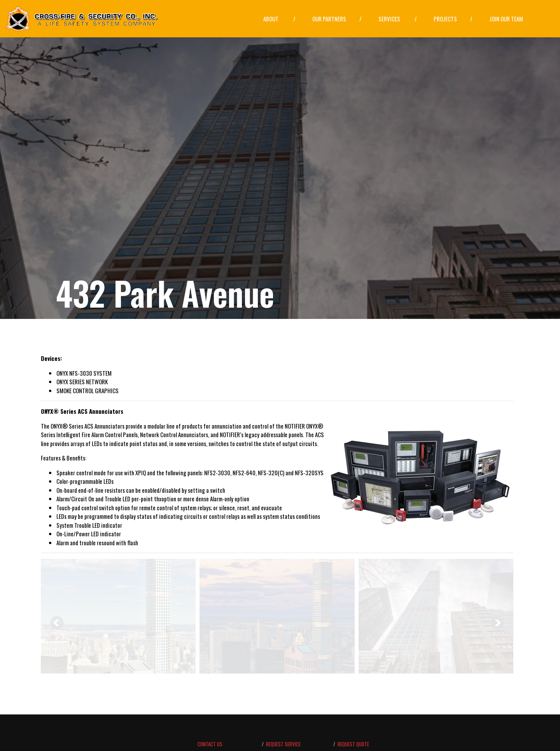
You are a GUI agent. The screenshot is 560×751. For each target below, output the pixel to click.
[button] (279, 19)
